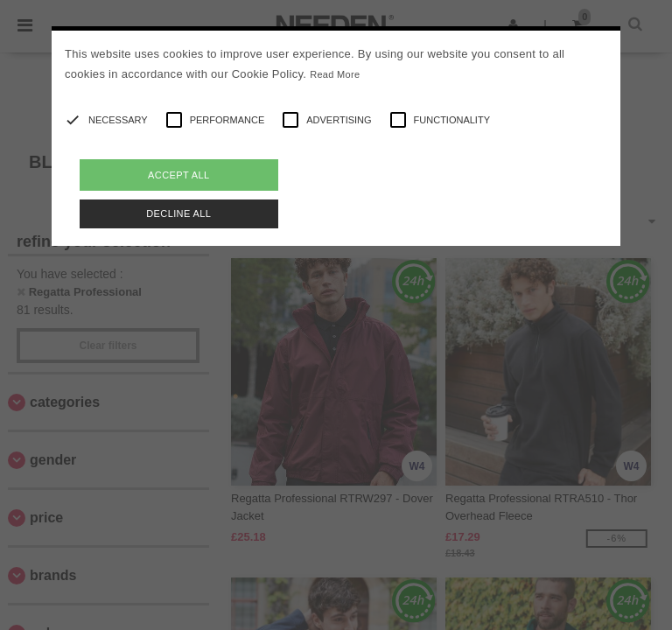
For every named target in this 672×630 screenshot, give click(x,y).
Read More (335, 74)
